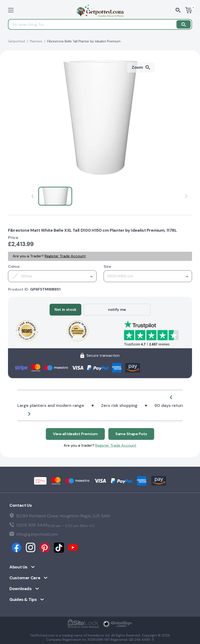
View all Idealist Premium (75, 434)
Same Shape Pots (131, 434)
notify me (117, 310)
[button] (171, 397)
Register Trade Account (65, 256)
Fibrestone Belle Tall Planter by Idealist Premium (84, 41)
